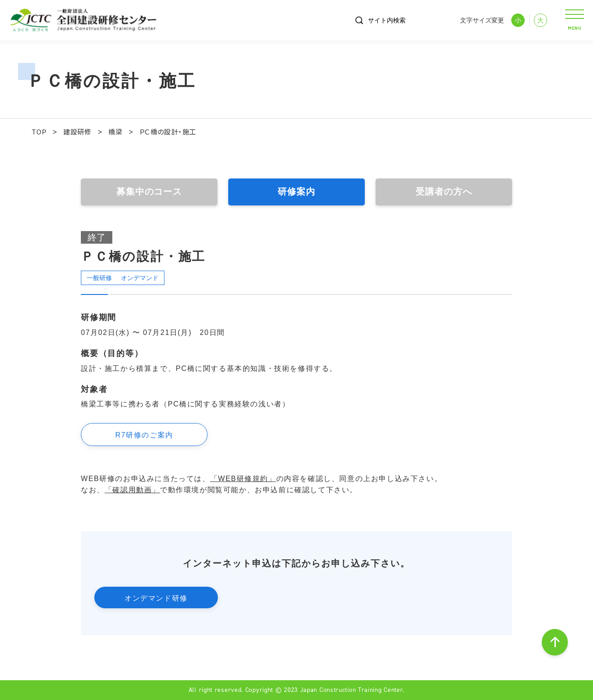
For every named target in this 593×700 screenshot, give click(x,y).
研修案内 (296, 192)
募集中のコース (149, 192)
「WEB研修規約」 (243, 479)
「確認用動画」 (132, 490)
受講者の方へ (444, 192)
